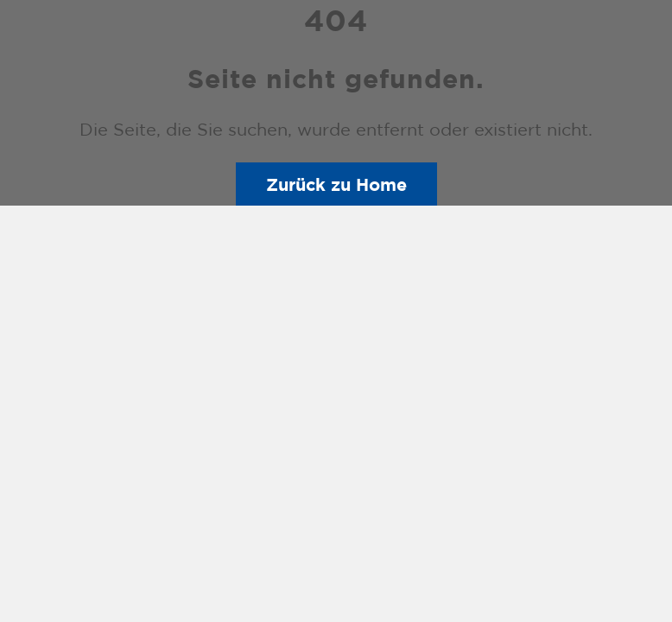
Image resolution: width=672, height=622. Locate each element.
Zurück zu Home (336, 184)
